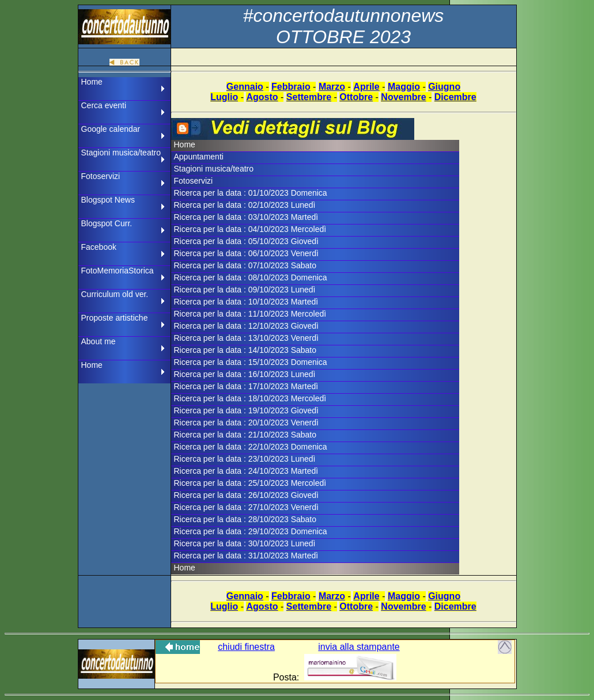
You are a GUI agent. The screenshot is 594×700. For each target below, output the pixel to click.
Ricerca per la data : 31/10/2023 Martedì (246, 556)
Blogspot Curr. (107, 223)
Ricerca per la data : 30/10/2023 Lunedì (245, 543)
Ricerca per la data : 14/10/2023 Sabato (245, 350)
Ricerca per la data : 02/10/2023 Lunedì (245, 205)
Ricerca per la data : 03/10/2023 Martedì (246, 217)
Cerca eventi (104, 105)
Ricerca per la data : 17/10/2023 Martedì (246, 386)
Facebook (99, 247)
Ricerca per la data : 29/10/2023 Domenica (251, 531)
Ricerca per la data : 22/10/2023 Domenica (251, 447)
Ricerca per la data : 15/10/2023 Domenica (251, 362)
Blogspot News (108, 200)
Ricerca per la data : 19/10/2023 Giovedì (246, 410)
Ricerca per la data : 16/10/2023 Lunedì (245, 374)
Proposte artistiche (115, 318)
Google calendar (111, 129)
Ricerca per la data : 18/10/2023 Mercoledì (250, 398)
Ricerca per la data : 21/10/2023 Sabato (245, 435)
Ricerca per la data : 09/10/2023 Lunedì (245, 290)
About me (99, 341)
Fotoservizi (101, 176)
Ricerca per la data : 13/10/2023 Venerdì (246, 338)
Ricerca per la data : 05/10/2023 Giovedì (246, 241)
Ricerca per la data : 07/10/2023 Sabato (245, 265)
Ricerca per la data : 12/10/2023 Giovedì (246, 326)
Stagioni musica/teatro (121, 153)
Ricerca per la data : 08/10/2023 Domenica (251, 277)
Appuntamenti (199, 157)
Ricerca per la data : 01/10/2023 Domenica (251, 193)
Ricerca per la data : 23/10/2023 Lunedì (245, 459)
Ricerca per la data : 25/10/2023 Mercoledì (250, 483)
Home (92, 82)
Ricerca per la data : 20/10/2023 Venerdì (246, 423)
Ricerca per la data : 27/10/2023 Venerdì (246, 507)
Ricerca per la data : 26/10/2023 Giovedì (246, 495)
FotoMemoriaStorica (118, 271)
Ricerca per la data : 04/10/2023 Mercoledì (250, 229)
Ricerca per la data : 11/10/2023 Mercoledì (250, 314)
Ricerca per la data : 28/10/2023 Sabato (245, 519)
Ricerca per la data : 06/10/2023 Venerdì (246, 253)
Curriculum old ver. (115, 294)
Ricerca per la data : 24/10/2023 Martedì (246, 471)
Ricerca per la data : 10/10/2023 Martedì (246, 302)
